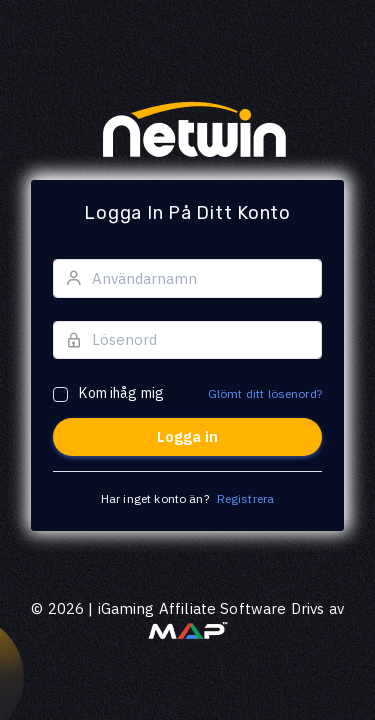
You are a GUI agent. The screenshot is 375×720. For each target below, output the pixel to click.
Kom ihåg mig (121, 393)
